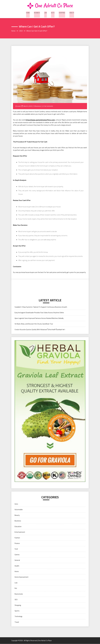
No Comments (49, 106)
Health (71, 12)
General (17, 560)
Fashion (17, 538)
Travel (17, 622)
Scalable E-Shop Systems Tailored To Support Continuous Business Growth (41, 307)
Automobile (19, 510)
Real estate (19, 594)
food (16, 549)
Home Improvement (22, 577)
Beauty (17, 515)
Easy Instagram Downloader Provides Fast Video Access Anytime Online (39, 313)
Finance (17, 543)
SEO (16, 600)
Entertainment (20, 532)
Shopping (62, 12)
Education (18, 527)
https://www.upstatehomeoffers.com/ (40, 120)
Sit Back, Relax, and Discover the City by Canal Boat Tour (34, 324)
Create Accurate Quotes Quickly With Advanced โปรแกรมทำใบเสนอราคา (40, 330)
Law (46, 12)
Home (28, 12)
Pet (16, 588)
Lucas (19, 106)
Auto (53, 12)
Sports (17, 611)
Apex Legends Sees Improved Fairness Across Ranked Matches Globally (39, 318)
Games (17, 555)
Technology (18, 617)
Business (37, 12)
